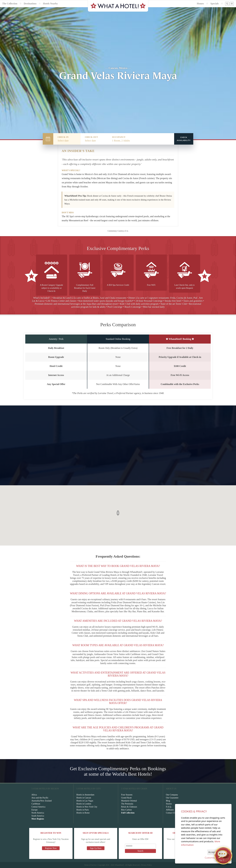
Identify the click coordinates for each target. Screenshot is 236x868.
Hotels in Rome (83, 813)
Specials (215, 4)
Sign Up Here (96, 848)
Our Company (172, 795)
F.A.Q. (169, 807)
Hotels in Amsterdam (85, 795)
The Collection (10, 4)
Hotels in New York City (87, 807)
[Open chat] (223, 855)
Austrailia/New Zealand (42, 801)
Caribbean (36, 804)
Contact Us (171, 813)
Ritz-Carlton (126, 810)
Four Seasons (127, 795)
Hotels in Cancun (84, 798)
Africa (34, 795)
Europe (34, 810)
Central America (38, 807)
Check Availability (184, 139)
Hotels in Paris (83, 810)
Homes (200, 4)
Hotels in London (84, 804)
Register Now (51, 848)
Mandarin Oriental (129, 801)
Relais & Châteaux (129, 807)
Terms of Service (90, 865)
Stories (169, 804)
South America (38, 816)
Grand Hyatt (126, 798)
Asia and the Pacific (40, 798)
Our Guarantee (172, 798)
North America (38, 813)
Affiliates (170, 810)
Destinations (30, 4)
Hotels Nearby (50, 4)
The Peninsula (127, 804)
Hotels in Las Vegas (85, 801)
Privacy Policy (146, 865)
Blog (168, 801)
